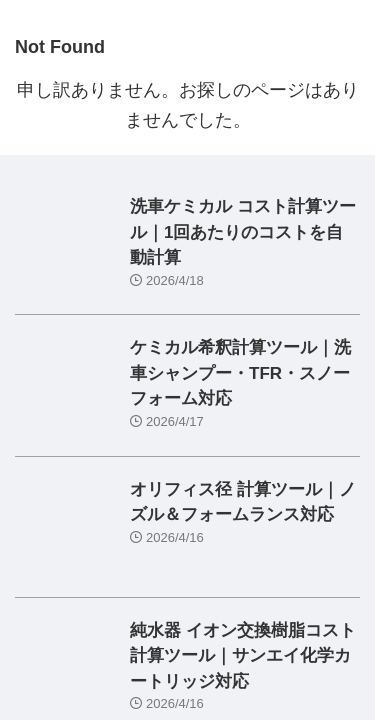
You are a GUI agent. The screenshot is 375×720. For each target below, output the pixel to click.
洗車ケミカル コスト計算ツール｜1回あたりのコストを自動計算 (243, 232)
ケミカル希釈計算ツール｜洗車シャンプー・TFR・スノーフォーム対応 (240, 373)
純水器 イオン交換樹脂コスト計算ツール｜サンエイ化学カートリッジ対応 (243, 656)
